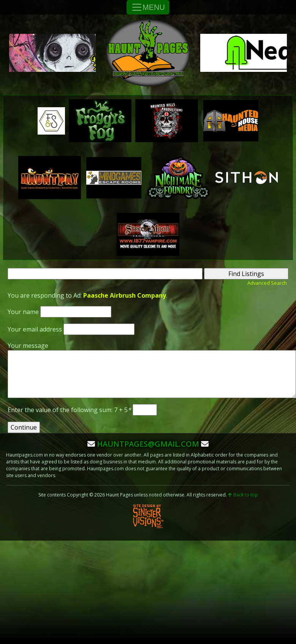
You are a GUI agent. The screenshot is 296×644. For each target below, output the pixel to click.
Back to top (243, 495)
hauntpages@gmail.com (148, 444)
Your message (28, 346)
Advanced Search (267, 283)
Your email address (35, 329)
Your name (23, 312)
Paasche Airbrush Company (125, 295)
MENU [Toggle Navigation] (148, 7)
